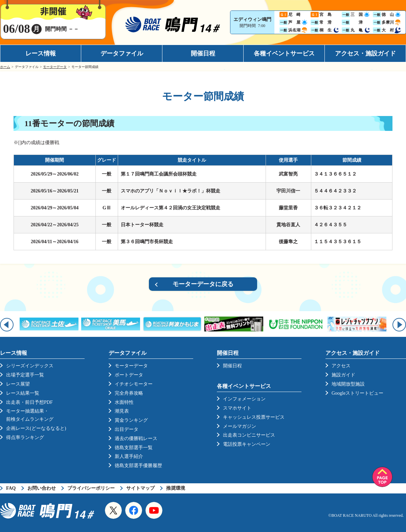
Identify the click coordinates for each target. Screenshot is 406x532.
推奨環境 (176, 488)
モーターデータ (55, 67)
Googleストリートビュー (357, 393)
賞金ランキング (131, 420)
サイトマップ (140, 488)
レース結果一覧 (23, 393)
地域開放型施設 (348, 384)
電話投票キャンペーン (247, 444)
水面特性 (124, 402)
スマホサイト (237, 408)
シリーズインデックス (30, 366)
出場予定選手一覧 (25, 375)
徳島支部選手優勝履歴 (138, 466)
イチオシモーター (134, 384)
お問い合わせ (42, 488)
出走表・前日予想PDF (29, 402)
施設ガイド (343, 375)
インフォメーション (244, 399)
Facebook (134, 510)
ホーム (5, 67)
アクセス (341, 366)
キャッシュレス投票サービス (254, 417)
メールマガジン (240, 426)
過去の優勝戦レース (136, 438)
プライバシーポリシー (91, 488)
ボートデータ (129, 375)
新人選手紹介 (129, 456)
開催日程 (203, 53)
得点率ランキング (25, 437)
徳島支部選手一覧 (134, 448)
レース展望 (18, 384)
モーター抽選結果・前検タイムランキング (30, 415)
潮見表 (122, 411)
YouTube (154, 510)
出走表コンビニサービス (249, 435)
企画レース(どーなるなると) (36, 428)
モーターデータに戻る (203, 284)
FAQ (11, 488)
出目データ (127, 429)
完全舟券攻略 (129, 393)
